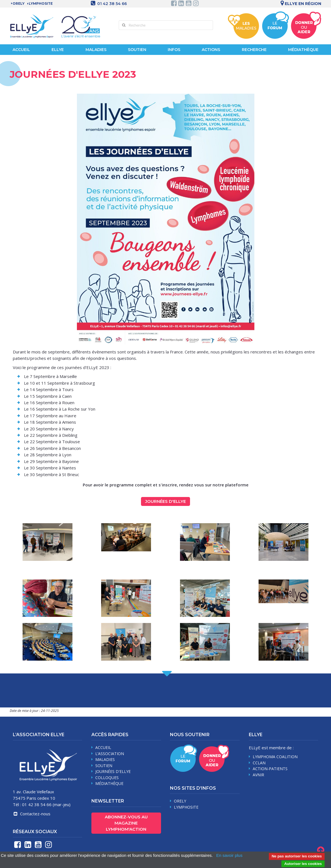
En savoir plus (229, 855)
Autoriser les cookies (303, 864)
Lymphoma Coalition (275, 757)
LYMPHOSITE (41, 3)
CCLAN (259, 763)
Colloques (107, 778)
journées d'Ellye (113, 771)
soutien (104, 766)
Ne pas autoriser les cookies (297, 856)
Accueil (21, 50)
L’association (110, 754)
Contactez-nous (31, 814)
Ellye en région (300, 4)
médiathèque (109, 783)
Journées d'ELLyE (165, 501)
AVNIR (258, 775)
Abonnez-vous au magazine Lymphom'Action (126, 823)
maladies (105, 759)
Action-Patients (270, 769)
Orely (19, 3)
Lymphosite (186, 807)
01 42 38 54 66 (112, 4)
